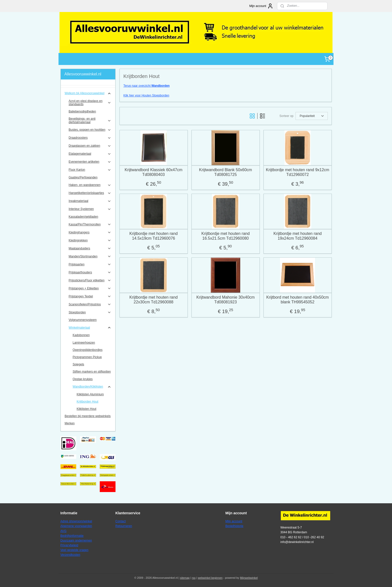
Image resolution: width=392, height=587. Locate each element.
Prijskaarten (90, 264)
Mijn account (261, 6)
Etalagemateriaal (90, 154)
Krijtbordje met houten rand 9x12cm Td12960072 (297, 172)
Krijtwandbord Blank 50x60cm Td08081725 (225, 172)
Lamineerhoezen (84, 343)
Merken (70, 423)
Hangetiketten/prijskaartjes (90, 193)
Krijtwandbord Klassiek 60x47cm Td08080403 (153, 172)
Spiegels (78, 364)
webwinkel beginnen (210, 578)
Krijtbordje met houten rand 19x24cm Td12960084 (297, 236)
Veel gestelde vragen (74, 550)
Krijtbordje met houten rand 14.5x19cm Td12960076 (153, 236)
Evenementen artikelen (90, 162)
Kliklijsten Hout (87, 409)
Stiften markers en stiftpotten (92, 372)
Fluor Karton (90, 170)
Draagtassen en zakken (90, 146)
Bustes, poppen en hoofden (90, 130)
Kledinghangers (90, 232)
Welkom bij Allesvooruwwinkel (88, 93)
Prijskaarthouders (90, 272)
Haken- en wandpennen (90, 185)
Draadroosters (90, 138)
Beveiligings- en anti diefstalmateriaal (90, 120)
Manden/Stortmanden (90, 256)
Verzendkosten (70, 555)
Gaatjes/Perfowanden (83, 177)
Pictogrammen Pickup (87, 357)
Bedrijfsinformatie (72, 536)
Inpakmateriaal (90, 201)
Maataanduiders (90, 248)
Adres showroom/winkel (76, 521)
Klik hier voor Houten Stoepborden (146, 95)
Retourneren (124, 526)
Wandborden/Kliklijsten (92, 387)
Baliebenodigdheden (82, 111)
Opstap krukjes (83, 379)
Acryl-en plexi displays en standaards (90, 103)
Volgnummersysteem (83, 320)
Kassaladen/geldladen (83, 217)
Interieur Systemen (90, 209)
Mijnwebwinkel (249, 578)
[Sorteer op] (311, 116)
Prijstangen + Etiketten (90, 288)
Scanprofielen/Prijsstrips (90, 304)
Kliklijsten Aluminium (90, 394)
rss (194, 578)
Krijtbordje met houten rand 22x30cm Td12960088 (153, 300)
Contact (121, 521)
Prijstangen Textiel (90, 296)
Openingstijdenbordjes (88, 350)
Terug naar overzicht (146, 86)
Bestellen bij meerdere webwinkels (88, 416)
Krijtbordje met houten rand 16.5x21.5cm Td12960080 (225, 236)
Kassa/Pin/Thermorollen (90, 224)
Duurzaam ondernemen (76, 541)
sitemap (185, 578)
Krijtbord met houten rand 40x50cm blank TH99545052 (297, 300)
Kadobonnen (81, 335)
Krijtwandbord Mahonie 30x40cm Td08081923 (225, 300)
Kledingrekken (90, 240)
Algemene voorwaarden (76, 526)
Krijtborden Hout (88, 402)
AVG (63, 531)
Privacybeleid (69, 545)
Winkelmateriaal (90, 328)
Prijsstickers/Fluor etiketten (90, 280)
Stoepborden (90, 312)
